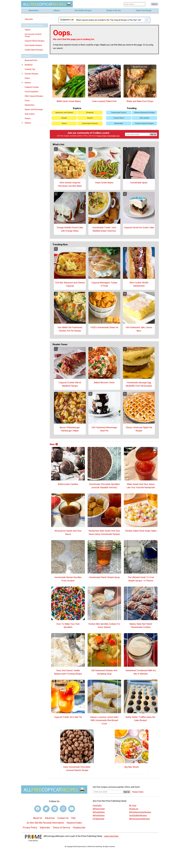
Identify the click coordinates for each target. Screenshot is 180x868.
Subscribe (29, 19)
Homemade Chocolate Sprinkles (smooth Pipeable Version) (104, 486)
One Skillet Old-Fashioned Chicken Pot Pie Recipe (70, 329)
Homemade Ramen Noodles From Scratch (68, 579)
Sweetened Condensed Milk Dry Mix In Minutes (141, 672)
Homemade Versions (90, 123)
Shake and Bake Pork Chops (140, 101)
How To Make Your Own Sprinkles (68, 626)
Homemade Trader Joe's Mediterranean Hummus (104, 229)
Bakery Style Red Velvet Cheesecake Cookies (141, 626)
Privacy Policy (102, 136)
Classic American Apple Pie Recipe (139, 429)
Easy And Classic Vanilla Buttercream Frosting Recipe (68, 672)
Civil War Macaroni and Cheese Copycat (70, 284)
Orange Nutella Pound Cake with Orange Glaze (70, 229)
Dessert (90, 118)
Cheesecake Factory (119, 113)
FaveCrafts (97, 806)
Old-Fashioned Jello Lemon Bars (139, 329)
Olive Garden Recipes (33, 45)
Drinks (27, 78)
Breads (64, 118)
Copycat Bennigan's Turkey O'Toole (104, 284)
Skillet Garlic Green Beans (69, 101)
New (54, 444)
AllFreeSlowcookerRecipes (140, 812)
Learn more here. (111, 836)
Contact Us (63, 818)
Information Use (113, 136)
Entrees (28, 83)
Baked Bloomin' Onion (104, 382)
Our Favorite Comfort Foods (33, 35)
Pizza (27, 101)
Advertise (50, 818)
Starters (28, 123)
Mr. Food (133, 806)
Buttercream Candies (68, 484)
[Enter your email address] (108, 792)
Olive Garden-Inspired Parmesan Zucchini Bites (70, 184)
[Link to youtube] (72, 809)
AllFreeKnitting (99, 812)
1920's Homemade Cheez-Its (104, 327)
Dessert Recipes (32, 74)
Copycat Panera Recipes (35, 41)
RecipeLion (134, 809)
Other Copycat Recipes (34, 96)
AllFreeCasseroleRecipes (139, 819)
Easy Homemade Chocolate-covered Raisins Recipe (77, 769)
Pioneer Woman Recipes (144, 123)
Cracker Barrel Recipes (34, 50)
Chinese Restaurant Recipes (144, 113)
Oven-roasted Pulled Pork (104, 101)
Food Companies (32, 92)
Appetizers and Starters (64, 113)
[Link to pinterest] (55, 809)
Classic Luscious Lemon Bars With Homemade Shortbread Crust (104, 720)
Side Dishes (30, 114)
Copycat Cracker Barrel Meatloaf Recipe (70, 384)
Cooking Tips (30, 69)
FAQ (73, 818)
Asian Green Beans (104, 183)
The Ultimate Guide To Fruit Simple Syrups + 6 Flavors (141, 579)
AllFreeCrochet (99, 809)
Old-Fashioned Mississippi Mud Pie (104, 429)
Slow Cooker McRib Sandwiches (139, 284)
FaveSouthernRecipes (138, 815)
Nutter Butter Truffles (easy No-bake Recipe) (141, 719)
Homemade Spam (139, 183)
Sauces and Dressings (34, 109)
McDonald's (119, 123)
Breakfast (29, 65)
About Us (38, 818)
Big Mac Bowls (132, 767)
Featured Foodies (32, 87)
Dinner (64, 123)
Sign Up (153, 134)
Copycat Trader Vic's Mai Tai (68, 717)
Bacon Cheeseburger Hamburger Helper (70, 429)
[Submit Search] (154, 4)
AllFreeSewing (99, 815)
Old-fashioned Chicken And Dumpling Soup (104, 672)
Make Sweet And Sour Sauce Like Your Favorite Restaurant (141, 486)
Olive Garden (144, 118)
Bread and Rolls (31, 60)
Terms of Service (61, 828)
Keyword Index (74, 823)
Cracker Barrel (119, 118)
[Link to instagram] (63, 809)
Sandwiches (30, 105)
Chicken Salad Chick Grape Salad (141, 531)
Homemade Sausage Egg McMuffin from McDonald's (139, 384)
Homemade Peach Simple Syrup (104, 577)
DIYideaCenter (99, 819)
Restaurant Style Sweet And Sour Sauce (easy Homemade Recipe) (104, 532)
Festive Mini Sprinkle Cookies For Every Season (104, 626)
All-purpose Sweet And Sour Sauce (68, 532)
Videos (28, 30)
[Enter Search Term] (135, 4)
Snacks (28, 118)
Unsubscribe (79, 828)
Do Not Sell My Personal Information (45, 823)
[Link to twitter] (46, 809)
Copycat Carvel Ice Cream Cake (139, 227)
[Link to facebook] (38, 809)
